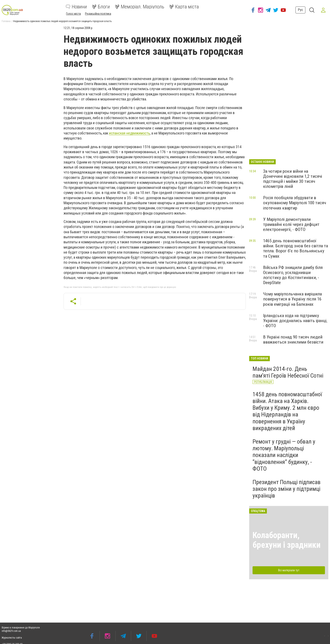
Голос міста (73, 14)
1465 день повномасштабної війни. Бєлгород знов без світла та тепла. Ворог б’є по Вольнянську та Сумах (295, 248)
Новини (76, 7)
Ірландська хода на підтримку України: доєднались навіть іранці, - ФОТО (295, 321)
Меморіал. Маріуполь (140, 7)
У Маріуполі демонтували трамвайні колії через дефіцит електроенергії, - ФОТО (291, 224)
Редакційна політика (98, 14)
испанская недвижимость (129, 133)
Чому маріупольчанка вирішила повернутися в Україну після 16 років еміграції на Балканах (292, 299)
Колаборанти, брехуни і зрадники (287, 540)
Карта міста (184, 7)
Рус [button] (300, 10)
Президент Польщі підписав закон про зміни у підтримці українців (287, 489)
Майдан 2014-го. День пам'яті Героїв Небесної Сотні (288, 372)
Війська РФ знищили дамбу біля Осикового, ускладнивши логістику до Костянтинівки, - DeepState (293, 275)
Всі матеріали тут (289, 570)
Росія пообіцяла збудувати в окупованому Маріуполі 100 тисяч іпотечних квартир (295, 203)
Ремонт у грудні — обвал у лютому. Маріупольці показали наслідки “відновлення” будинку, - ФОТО (284, 455)
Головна (6, 21)
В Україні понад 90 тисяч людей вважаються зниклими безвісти (293, 340)
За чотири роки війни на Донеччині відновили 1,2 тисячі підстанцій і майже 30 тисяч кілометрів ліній (293, 179)
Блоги (101, 7)
